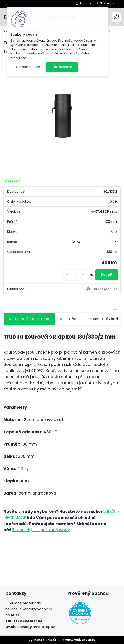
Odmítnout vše (28, 67)
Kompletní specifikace (29, 319)
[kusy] (75, 275)
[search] (116, 17)
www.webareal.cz (80, 640)
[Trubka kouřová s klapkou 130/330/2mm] (62, 116)
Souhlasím (62, 67)
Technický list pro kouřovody (41, 530)
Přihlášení (86, 3)
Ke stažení (69, 319)
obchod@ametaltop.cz (36, 627)
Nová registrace (110, 3)
